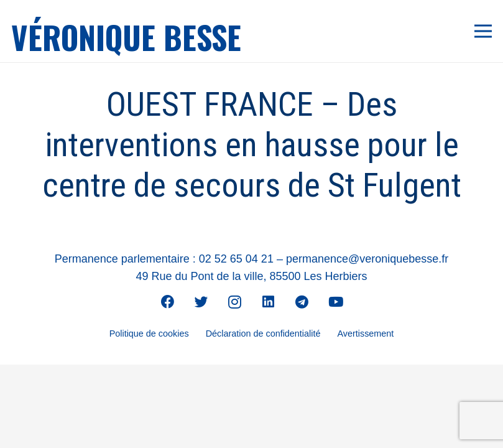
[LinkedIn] (269, 302)
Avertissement (365, 334)
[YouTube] (336, 302)
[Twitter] (201, 302)
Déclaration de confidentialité (263, 334)
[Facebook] (168, 302)
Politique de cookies (149, 334)
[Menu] (483, 31)
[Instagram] (235, 302)
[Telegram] (302, 302)
